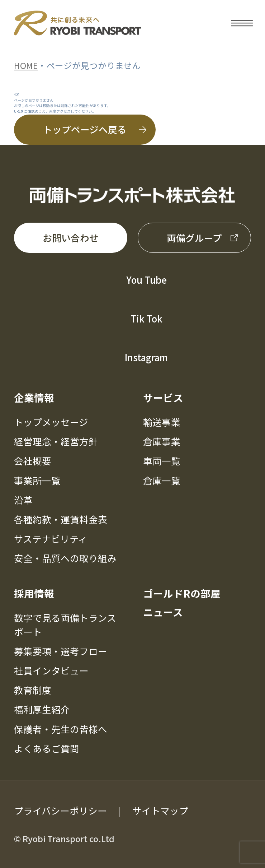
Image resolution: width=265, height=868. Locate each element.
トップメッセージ (51, 422)
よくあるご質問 (47, 748)
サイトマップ (160, 810)
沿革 (23, 500)
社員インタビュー (51, 670)
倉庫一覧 (162, 480)
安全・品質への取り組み (65, 558)
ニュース (163, 612)
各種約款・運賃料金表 (61, 519)
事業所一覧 (37, 480)
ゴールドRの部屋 (182, 593)
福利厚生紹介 (42, 709)
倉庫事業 (162, 441)
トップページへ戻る (85, 129)
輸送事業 (162, 422)
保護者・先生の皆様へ (61, 729)
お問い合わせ (71, 238)
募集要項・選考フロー (61, 651)
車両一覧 (162, 461)
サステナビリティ (51, 539)
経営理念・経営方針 (56, 441)
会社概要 (33, 461)
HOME (26, 65)
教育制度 (33, 690)
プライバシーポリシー (60, 810)
